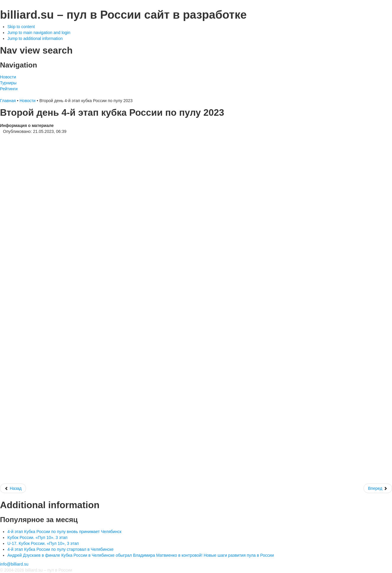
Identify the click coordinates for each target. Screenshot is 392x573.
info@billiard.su (14, 564)
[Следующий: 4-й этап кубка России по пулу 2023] (378, 488)
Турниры (8, 83)
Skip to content (21, 27)
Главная (8, 101)
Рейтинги (9, 89)
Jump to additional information (35, 38)
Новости (8, 77)
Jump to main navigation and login (39, 33)
